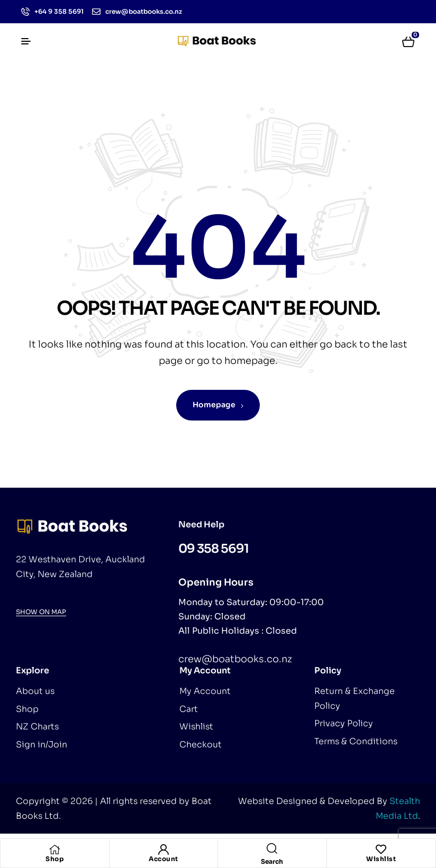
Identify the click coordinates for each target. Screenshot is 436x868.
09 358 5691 (214, 549)
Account (163, 859)
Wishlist (381, 859)
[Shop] (54, 849)
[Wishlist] (381, 849)
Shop (54, 859)
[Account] (163, 849)
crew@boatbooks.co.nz (235, 659)
